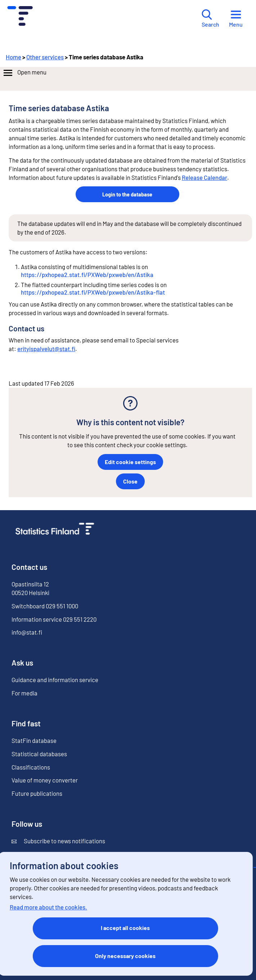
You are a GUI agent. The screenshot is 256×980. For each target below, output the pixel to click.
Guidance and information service (55, 680)
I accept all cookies (125, 928)
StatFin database (34, 740)
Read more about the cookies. (48, 907)
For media (24, 693)
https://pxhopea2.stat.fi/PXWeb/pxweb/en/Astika (87, 275)
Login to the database (127, 194)
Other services (45, 57)
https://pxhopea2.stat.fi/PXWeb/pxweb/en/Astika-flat (93, 292)
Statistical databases (39, 754)
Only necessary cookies (125, 956)
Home (14, 57)
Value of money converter (45, 780)
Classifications (31, 767)
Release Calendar (205, 177)
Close (130, 481)
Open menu (24, 73)
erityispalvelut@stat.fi (46, 349)
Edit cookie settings (130, 462)
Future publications (37, 793)
